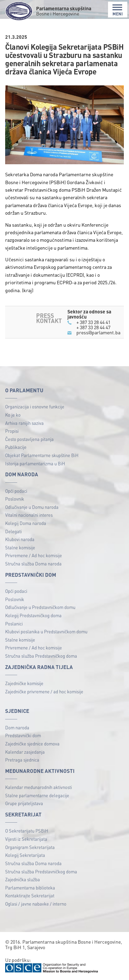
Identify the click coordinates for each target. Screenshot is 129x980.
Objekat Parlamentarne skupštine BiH (42, 455)
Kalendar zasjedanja (25, 752)
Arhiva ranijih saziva (24, 423)
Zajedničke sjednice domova (32, 744)
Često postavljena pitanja (29, 439)
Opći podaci (16, 491)
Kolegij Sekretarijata (25, 855)
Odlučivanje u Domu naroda (32, 507)
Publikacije (16, 447)
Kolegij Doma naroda (26, 523)
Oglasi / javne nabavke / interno (36, 904)
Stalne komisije (20, 547)
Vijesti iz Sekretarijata (26, 839)
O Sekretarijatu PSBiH (27, 831)
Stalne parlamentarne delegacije (37, 795)
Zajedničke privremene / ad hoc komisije (44, 691)
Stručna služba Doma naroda (33, 564)
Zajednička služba (23, 879)
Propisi (12, 431)
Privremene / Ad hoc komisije (34, 555)
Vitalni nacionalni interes (29, 515)
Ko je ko (13, 415)
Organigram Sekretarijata (30, 847)
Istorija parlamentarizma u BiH (35, 463)
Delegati (13, 531)
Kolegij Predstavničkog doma (33, 615)
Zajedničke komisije (24, 683)
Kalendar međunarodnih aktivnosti (39, 787)
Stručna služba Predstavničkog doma (41, 656)
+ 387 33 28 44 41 (93, 322)
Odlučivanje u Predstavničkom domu (40, 607)
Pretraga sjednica (22, 760)
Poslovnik (15, 499)
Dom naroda (17, 727)
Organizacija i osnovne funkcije (35, 407)
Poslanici (14, 624)
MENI (118, 10)
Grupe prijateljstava (24, 803)
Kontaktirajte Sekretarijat (30, 895)
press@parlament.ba (98, 332)
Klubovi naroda (20, 539)
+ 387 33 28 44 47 (93, 327)
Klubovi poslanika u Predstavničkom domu (46, 631)
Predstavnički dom (23, 735)
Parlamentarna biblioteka (30, 888)
